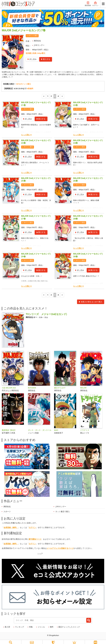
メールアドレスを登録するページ (60, 546)
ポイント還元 (33, 32)
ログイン (32, 525)
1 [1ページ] (48, 94)
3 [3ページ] (55, 94)
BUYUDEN (32, 385)
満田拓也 (37, 38)
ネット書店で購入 (63, 509)
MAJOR (83, 385)
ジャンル (41, 624)
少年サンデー (39, 42)
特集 (31, 624)
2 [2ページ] (51, 94)
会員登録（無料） (11, 525)
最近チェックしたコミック (69, 624)
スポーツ (7, 509)
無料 (52, 624)
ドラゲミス (85, 428)
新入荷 (7, 624)
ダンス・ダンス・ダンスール (40, 428)
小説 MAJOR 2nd (9, 385)
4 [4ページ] (58, 94)
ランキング (20, 624)
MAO (56, 428)
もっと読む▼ (26, 132)
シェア (40, 551)
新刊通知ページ (35, 537)
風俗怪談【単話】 (9, 428)
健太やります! (60, 385)
